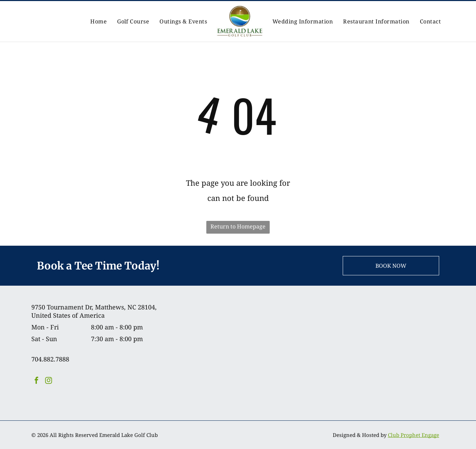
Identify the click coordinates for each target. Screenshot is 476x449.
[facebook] (37, 381)
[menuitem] (99, 21)
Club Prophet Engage (413, 435)
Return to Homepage (238, 226)
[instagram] (49, 381)
